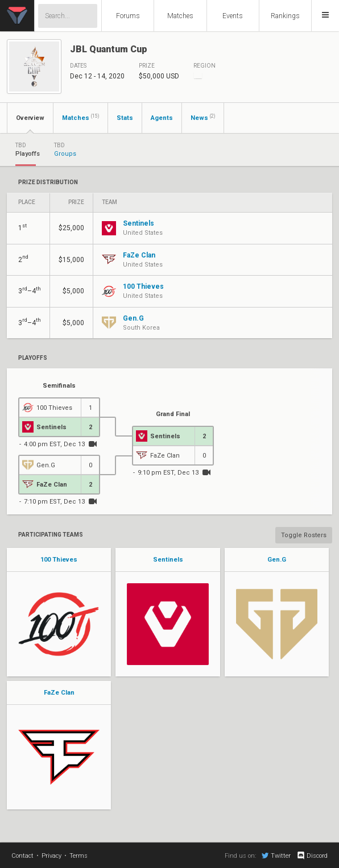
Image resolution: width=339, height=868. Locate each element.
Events (233, 16)
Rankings (285, 16)
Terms (78, 856)
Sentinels (168, 560)
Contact (22, 856)
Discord (312, 855)
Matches (180, 16)
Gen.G (277, 560)
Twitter (276, 855)
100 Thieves (59, 560)
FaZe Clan (59, 693)
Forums (128, 16)
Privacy (51, 856)
